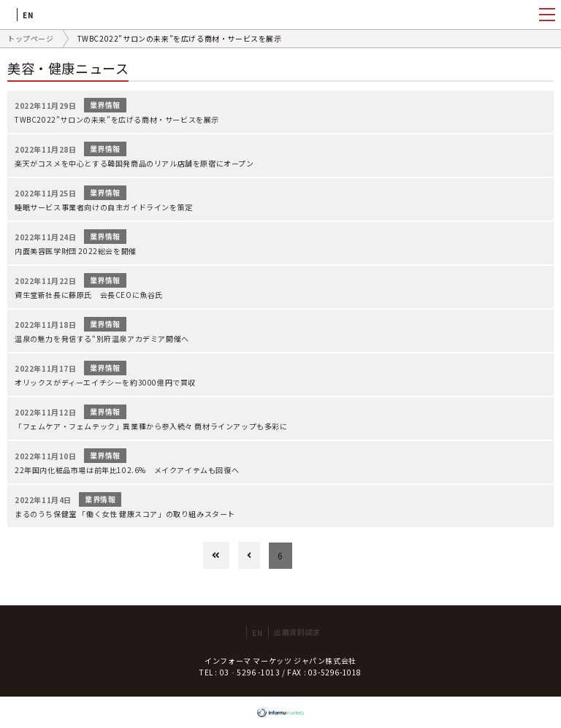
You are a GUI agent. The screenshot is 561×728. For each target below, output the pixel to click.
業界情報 (105, 105)
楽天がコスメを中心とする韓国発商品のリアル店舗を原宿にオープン (134, 163)
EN (28, 15)
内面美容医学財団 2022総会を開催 (76, 251)
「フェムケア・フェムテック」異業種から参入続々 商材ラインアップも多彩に (151, 426)
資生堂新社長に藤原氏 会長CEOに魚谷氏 (89, 295)
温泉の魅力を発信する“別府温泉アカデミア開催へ (102, 338)
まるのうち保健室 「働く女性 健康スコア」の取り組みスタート (125, 514)
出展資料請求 (297, 632)
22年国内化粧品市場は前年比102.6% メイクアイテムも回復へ (127, 470)
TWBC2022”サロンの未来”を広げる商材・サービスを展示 (117, 119)
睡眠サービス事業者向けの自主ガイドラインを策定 (104, 207)
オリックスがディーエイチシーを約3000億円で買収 (105, 382)
